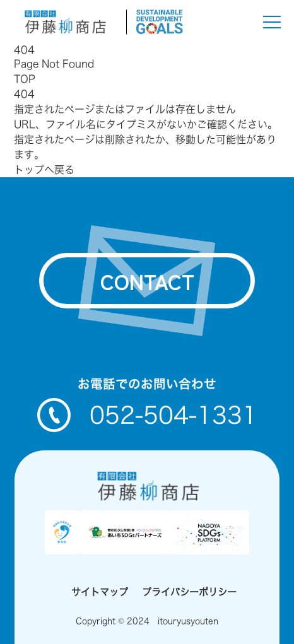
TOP (25, 79)
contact (147, 281)
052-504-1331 (147, 415)
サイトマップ (100, 592)
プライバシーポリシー (189, 592)
